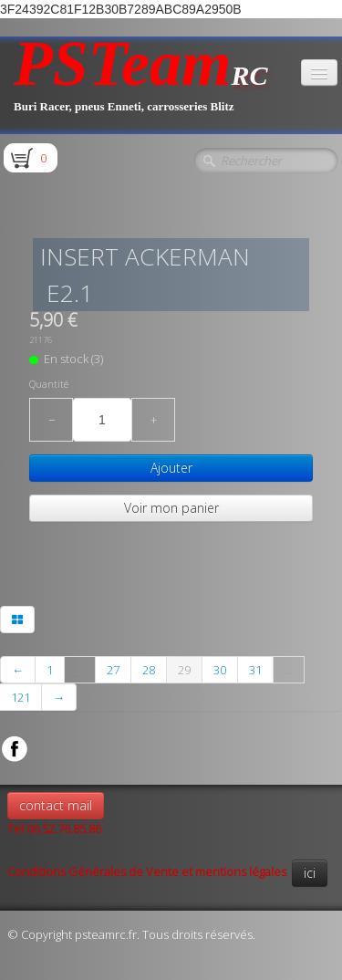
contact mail (56, 805)
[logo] (141, 85)
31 (255, 670)
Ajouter (171, 468)
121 (21, 697)
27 (113, 670)
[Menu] (319, 73)
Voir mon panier (171, 508)
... (80, 670)
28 (149, 670)
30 (220, 670)
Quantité (49, 384)
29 (184, 670)
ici (310, 873)
